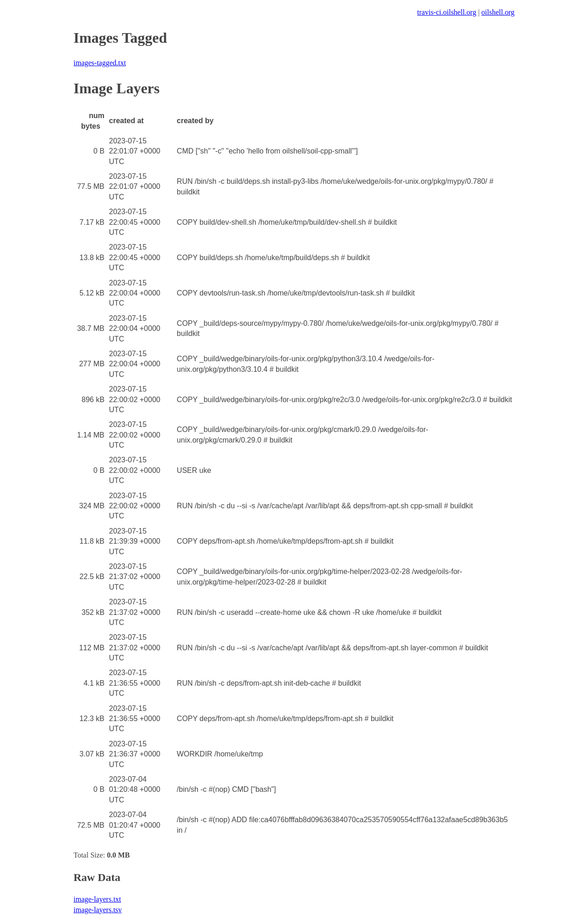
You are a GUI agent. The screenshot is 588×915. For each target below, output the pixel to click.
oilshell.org (498, 12)
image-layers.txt (97, 899)
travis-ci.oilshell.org (447, 12)
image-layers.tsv (98, 910)
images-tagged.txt (100, 63)
